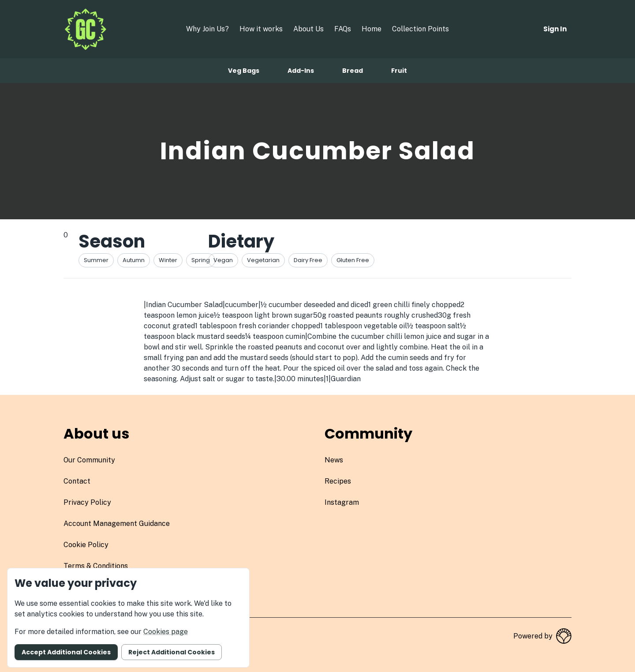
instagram (342, 502)
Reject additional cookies (172, 652)
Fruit (399, 71)
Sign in (555, 29)
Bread (353, 71)
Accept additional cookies (66, 652)
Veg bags (244, 71)
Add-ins (301, 71)
